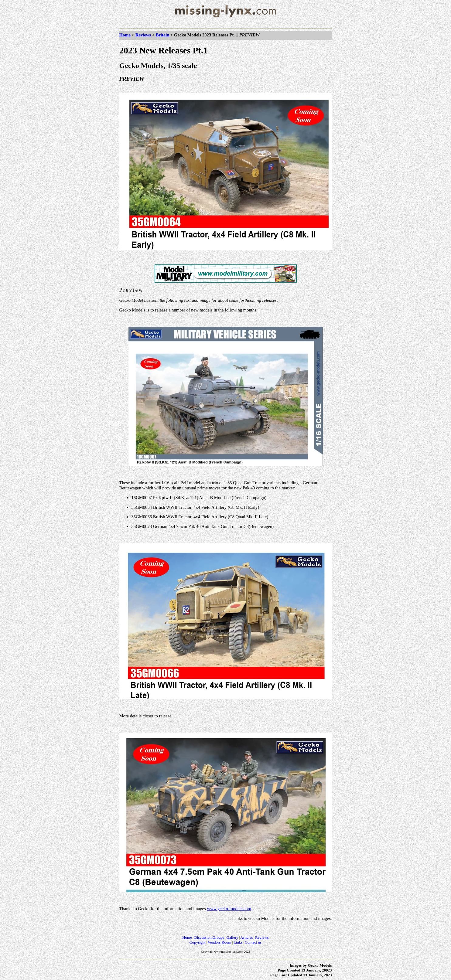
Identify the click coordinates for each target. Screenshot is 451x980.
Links (238, 942)
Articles (246, 937)
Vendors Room (220, 942)
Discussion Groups (209, 937)
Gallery (232, 937)
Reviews (143, 35)
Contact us (253, 942)
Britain (163, 35)
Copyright (198, 942)
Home (125, 35)
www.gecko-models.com (229, 909)
